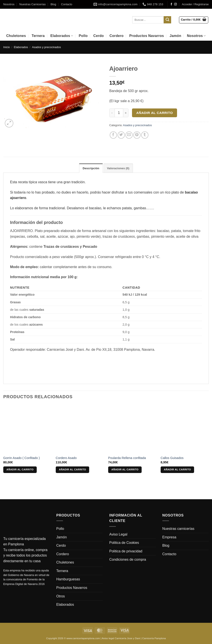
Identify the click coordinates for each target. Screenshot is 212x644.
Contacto (67, 4)
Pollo (83, 36)
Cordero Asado (66, 458)
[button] (195, 4)
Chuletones (16, 36)
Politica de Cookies (124, 543)
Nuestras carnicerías (178, 529)
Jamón (175, 36)
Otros (61, 596)
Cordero (116, 36)
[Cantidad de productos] (119, 113)
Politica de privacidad (126, 551)
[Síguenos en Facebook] (171, 4)
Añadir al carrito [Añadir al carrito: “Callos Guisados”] (177, 469)
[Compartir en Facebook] (113, 135)
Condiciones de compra (128, 559)
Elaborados (62, 36)
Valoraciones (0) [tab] (118, 168)
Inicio (7, 47)
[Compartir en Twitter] (121, 135)
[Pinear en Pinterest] (137, 135)
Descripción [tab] (91, 168)
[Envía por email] (129, 135)
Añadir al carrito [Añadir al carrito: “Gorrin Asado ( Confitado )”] (20, 469)
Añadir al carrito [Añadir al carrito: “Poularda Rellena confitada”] (125, 469)
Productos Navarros (147, 36)
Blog (53, 4)
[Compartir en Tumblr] (145, 135)
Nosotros (9, 4)
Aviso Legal (118, 534)
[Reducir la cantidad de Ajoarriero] (112, 113)
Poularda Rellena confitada (127, 458)
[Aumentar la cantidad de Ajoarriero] (126, 113)
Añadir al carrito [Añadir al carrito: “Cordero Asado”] (73, 469)
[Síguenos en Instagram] (176, 4)
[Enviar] (167, 20)
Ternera (38, 36)
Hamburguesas (68, 579)
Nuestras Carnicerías (33, 4)
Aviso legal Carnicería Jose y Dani (121, 638)
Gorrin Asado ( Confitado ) (22, 458)
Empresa (169, 537)
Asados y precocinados (46, 47)
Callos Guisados (172, 458)
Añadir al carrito (155, 113)
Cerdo (99, 36)
